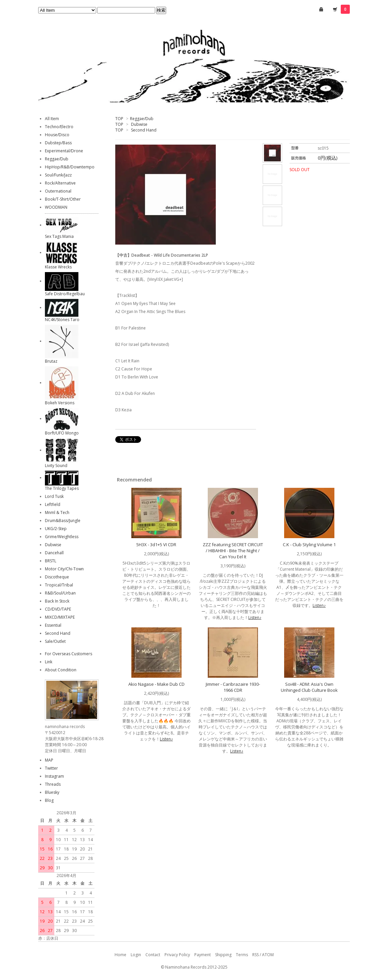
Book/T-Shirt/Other (63, 199)
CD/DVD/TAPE (58, 609)
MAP (49, 760)
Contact (153, 955)
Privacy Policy (177, 955)
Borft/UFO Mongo (62, 433)
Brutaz (51, 361)
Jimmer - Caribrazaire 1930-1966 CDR (233, 687)
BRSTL (51, 561)
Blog (49, 800)
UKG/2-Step (56, 529)
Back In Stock (57, 601)
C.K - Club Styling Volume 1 (309, 545)
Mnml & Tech (57, 512)
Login (136, 955)
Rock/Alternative (60, 183)
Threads (53, 784)
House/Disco (57, 135)
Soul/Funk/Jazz (58, 175)
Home (120, 955)
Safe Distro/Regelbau (65, 294)
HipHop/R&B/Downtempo (70, 167)
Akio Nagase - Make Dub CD (156, 684)
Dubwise (139, 124)
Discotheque (57, 577)
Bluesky (52, 792)
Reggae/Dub (142, 119)
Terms (242, 955)
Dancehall (54, 553)
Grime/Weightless (62, 537)
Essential (53, 625)
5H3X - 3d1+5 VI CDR (156, 545)
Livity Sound (56, 466)
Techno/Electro (59, 127)
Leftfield (53, 504)
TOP (119, 119)
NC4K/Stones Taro (62, 320)
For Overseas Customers (69, 654)
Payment (203, 955)
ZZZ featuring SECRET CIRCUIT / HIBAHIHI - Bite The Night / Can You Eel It (233, 551)
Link (49, 662)
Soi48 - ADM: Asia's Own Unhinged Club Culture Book (309, 687)
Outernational (58, 191)
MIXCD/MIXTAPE (60, 617)
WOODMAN (56, 207)
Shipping (223, 955)
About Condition (61, 670)
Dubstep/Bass (58, 143)
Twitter (51, 768)
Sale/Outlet (55, 641)
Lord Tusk (54, 496)
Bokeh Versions (60, 403)
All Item (52, 119)
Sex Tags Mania (59, 236)
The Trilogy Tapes (62, 488)
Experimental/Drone (64, 151)
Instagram (54, 776)
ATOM (268, 955)
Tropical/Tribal (59, 585)
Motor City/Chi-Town (64, 569)
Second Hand (144, 130)
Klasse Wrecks (58, 267)
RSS (255, 955)
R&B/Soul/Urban (60, 593)
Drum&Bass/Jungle (63, 521)
